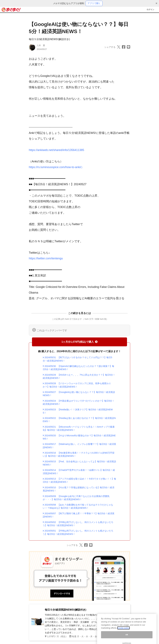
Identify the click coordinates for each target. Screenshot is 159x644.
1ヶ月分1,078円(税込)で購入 (79, 342)
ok (127, 639)
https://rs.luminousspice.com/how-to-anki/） (56, 167)
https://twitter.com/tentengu (46, 258)
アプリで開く (94, 3)
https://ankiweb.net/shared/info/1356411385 (56, 150)
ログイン (150, 10)
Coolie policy (124, 632)
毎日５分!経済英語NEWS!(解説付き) (49, 39)
